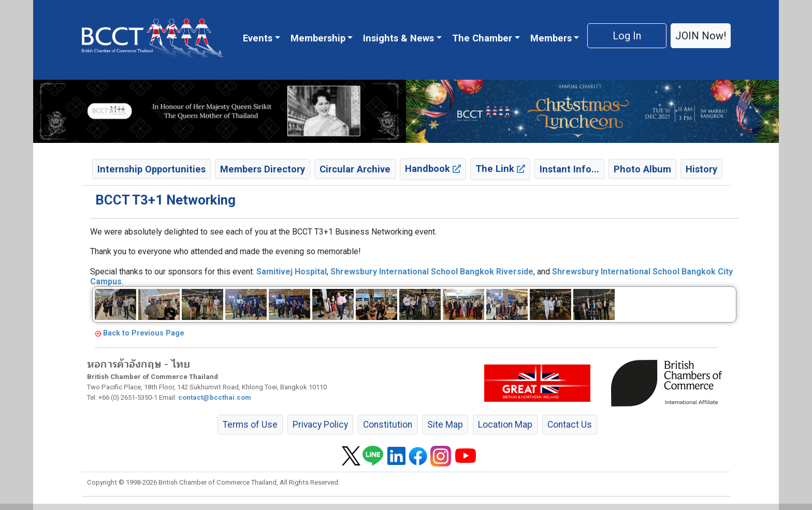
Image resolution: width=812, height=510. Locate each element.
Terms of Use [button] (250, 425)
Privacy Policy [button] (320, 425)
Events (258, 38)
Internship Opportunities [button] (151, 169)
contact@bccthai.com (215, 397)
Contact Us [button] (570, 425)
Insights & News (398, 38)
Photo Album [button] (642, 169)
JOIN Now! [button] (701, 36)
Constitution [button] (388, 425)
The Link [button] (500, 169)
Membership (318, 38)
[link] (292, 272)
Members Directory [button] (263, 169)
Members (551, 38)
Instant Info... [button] (569, 169)
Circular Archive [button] (355, 169)
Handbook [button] (433, 169)
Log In (627, 36)
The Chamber (482, 38)
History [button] (701, 169)
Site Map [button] (445, 425)
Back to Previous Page (144, 333)
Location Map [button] (505, 425)
